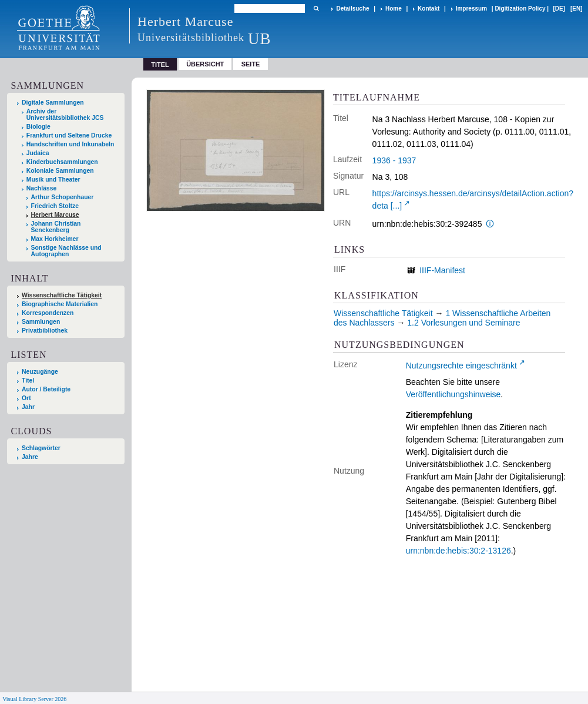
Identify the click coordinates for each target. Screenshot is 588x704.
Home (394, 9)
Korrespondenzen (48, 313)
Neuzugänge (40, 372)
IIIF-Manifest (442, 270)
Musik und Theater (53, 180)
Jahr (28, 407)
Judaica (38, 153)
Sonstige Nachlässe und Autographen (66, 251)
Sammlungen (41, 322)
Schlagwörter (41, 448)
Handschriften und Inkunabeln (70, 144)
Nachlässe (41, 188)
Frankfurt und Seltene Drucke (69, 135)
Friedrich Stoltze (55, 206)
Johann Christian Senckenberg (56, 227)
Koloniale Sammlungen (60, 171)
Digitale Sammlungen (53, 103)
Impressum (471, 9)
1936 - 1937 (394, 160)
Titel (28, 381)
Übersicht (205, 64)
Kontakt (429, 9)
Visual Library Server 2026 (34, 699)
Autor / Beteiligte (46, 389)
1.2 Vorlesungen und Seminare (463, 323)
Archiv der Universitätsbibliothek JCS (65, 115)
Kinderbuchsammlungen (62, 162)
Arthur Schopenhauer (63, 197)
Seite (251, 64)
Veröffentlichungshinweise (453, 394)
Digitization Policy (520, 9)
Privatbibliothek (45, 331)
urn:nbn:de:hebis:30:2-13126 (458, 551)
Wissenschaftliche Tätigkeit (62, 295)
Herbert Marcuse (55, 215)
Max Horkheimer (55, 239)
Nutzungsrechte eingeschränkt (461, 366)
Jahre (30, 457)
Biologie (38, 127)
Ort (26, 398)
